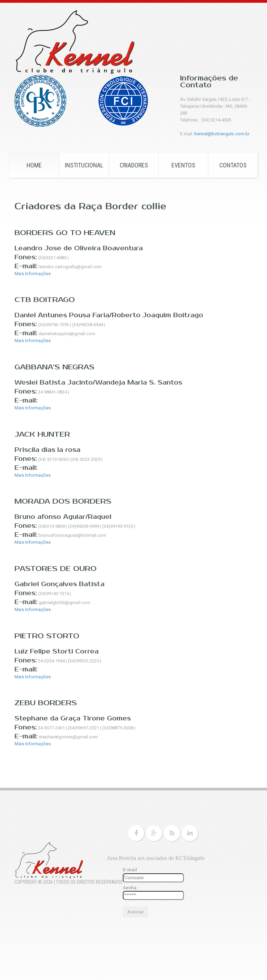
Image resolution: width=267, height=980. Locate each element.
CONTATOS (233, 165)
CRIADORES (134, 165)
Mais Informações (33, 274)
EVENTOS (183, 165)
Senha (130, 888)
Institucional (84, 165)
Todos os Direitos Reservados (89, 882)
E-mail (130, 870)
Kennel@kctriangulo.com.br (222, 134)
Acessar (136, 912)
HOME (34, 165)
